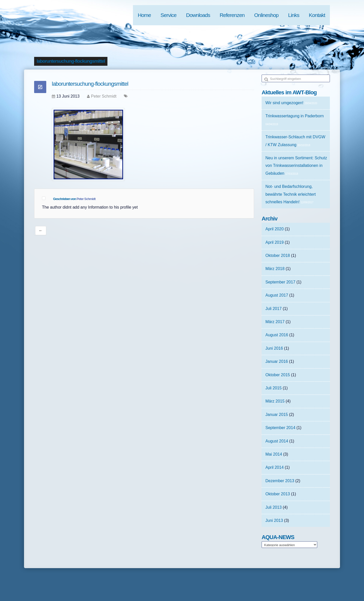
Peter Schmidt (104, 96)
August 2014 (277, 441)
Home (144, 15)
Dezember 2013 (280, 481)
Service (168, 15)
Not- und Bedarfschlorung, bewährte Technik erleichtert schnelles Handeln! (291, 194)
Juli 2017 (274, 309)
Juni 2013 (274, 520)
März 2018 (275, 269)
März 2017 (275, 322)
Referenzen (232, 15)
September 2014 (280, 428)
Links (294, 15)
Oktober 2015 (278, 375)
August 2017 (277, 295)
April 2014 (275, 467)
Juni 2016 (274, 348)
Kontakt (317, 15)
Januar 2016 (277, 361)
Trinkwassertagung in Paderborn (295, 116)
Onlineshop (266, 15)
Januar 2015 (277, 415)
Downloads (198, 15)
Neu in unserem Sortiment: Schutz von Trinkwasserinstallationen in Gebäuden (296, 166)
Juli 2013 (274, 507)
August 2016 (277, 335)
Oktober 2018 (278, 255)
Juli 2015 (274, 388)
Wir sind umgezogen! (284, 103)
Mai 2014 (274, 454)
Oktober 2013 (278, 494)
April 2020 (275, 229)
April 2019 (275, 242)
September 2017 (280, 282)
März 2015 (275, 401)
